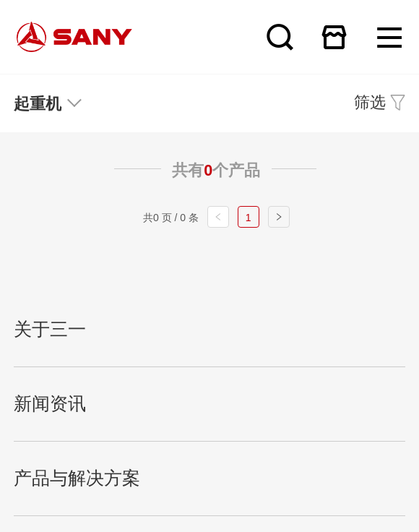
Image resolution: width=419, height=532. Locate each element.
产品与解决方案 (77, 478)
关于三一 (50, 329)
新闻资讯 (50, 404)
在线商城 (334, 37)
